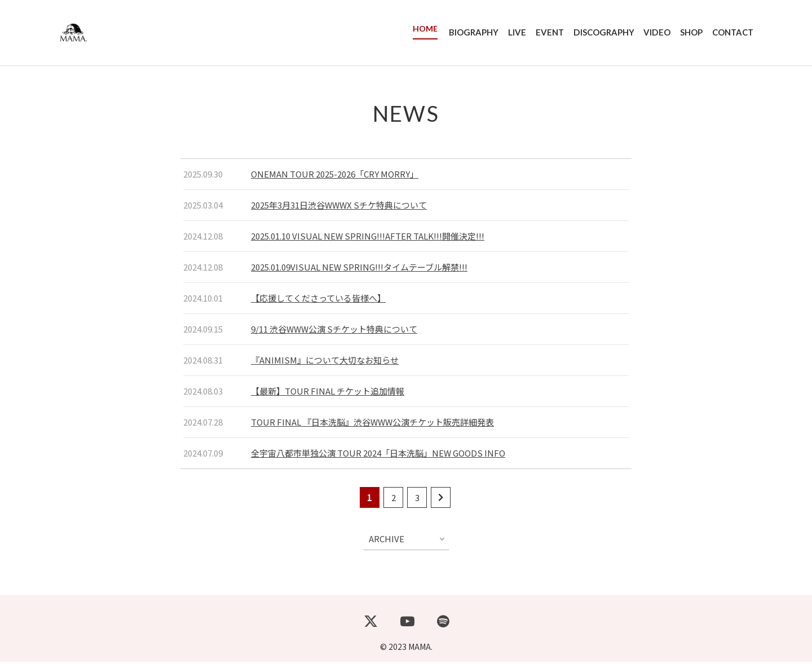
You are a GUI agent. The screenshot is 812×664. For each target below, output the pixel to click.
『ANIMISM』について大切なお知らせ (325, 362)
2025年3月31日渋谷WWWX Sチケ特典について (339, 207)
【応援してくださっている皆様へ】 (318, 300)
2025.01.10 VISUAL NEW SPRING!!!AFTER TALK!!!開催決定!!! (368, 238)
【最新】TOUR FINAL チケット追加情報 (328, 393)
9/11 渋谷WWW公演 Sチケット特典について (334, 331)
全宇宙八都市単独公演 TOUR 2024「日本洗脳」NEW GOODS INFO (378, 455)
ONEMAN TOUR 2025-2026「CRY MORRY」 (335, 176)
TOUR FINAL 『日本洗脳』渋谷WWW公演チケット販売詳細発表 (372, 424)
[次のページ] (441, 500)
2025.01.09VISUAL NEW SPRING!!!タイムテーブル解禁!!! (359, 269)
